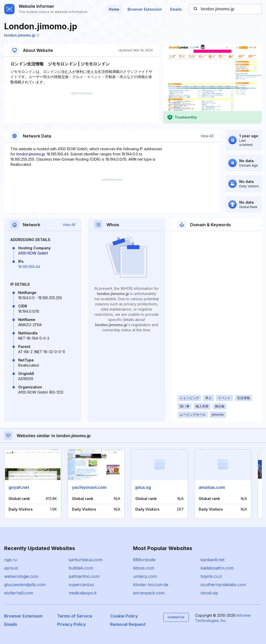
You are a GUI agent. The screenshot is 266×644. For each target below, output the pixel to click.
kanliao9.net (212, 560)
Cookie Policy (124, 616)
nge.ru (11, 560)
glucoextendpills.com (25, 585)
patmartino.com (84, 576)
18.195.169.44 (29, 267)
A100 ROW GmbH (33, 253)
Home (114, 9)
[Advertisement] (82, 108)
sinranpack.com (149, 593)
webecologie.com (21, 576)
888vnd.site (144, 560)
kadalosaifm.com (217, 568)
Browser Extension (145, 9)
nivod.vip (209, 593)
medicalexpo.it (82, 593)
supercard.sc (81, 585)
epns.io (11, 568)
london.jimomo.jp (22, 35)
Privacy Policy (71, 624)
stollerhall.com (19, 593)
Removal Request (128, 624)
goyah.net (19, 487)
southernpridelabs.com (223, 585)
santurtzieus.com (85, 560)
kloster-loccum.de (151, 585)
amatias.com (212, 487)
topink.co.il (211, 576)
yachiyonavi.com (89, 487)
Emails (176, 9)
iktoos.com (144, 568)
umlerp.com (145, 576)
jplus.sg (143, 487)
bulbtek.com (81, 568)
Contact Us (176, 617)
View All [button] (207, 136)
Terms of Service (75, 616)
